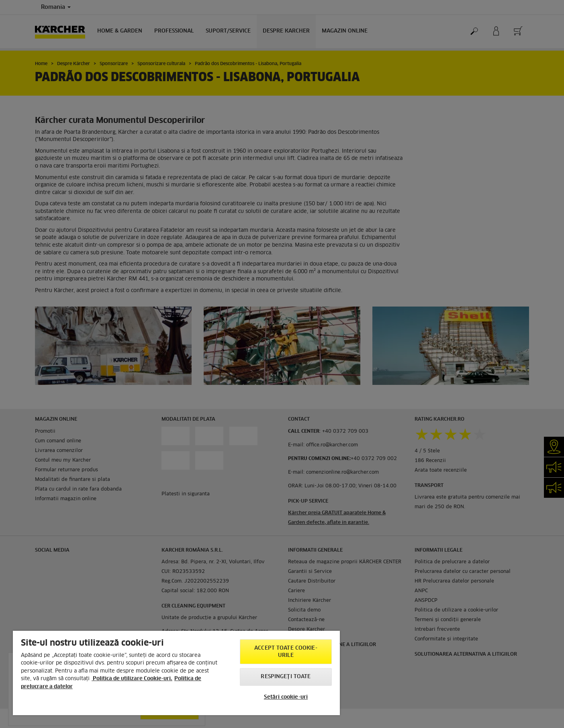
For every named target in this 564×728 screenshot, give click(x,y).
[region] (176, 673)
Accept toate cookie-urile (286, 652)
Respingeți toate (286, 677)
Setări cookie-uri (286, 697)
